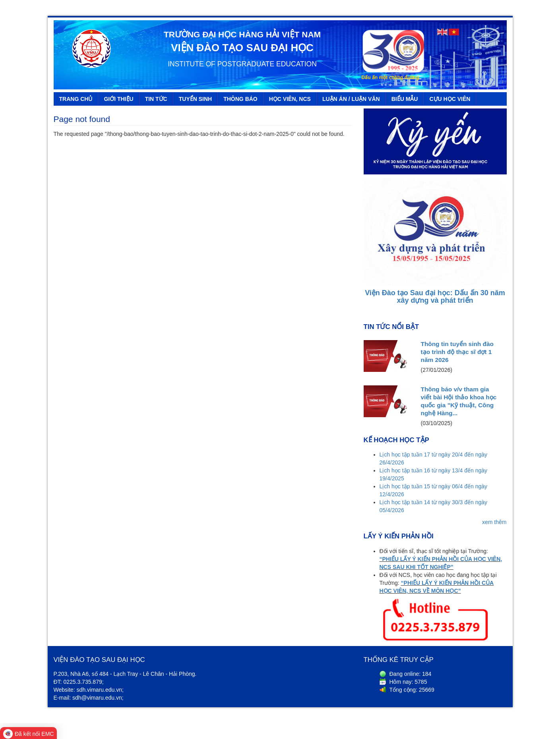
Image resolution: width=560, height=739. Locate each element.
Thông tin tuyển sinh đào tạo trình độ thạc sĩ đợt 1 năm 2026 (457, 352)
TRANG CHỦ (76, 99)
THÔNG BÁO (240, 99)
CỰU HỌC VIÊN (450, 99)
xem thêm (494, 522)
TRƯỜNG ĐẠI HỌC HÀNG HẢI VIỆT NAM (242, 34)
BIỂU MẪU (405, 99)
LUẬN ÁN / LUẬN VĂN (351, 99)
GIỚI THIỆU (118, 99)
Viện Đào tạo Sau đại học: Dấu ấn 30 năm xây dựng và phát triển (435, 297)
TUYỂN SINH (195, 99)
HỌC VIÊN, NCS (290, 99)
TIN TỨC (156, 99)
